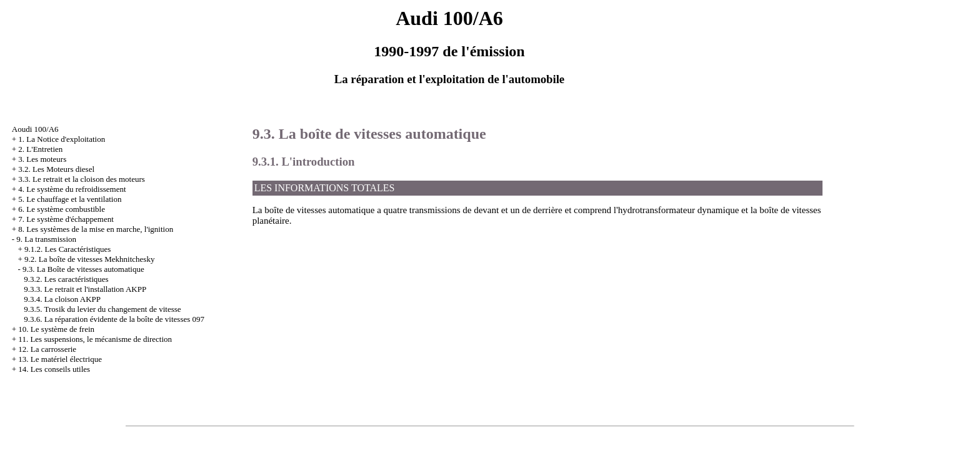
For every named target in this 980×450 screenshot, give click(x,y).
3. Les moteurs (42, 159)
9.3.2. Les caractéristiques (66, 279)
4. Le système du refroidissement (72, 189)
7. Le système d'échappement (66, 219)
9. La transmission (46, 239)
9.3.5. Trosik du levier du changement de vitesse (102, 309)
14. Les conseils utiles (54, 369)
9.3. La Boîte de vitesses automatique (83, 269)
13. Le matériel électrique (60, 359)
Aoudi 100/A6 (35, 129)
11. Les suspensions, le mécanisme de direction (95, 339)
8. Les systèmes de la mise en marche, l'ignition (96, 229)
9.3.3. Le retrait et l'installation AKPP (85, 289)
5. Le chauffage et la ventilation (70, 199)
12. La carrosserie (47, 349)
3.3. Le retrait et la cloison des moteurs (82, 179)
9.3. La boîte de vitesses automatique (369, 134)
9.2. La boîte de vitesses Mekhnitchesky (89, 259)
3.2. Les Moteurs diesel (56, 169)
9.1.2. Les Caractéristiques (67, 249)
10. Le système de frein (56, 329)
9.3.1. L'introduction (304, 162)
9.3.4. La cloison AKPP (62, 299)
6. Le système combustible (62, 209)
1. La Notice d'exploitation (62, 139)
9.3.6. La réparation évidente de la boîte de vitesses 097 (114, 319)
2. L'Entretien (40, 149)
